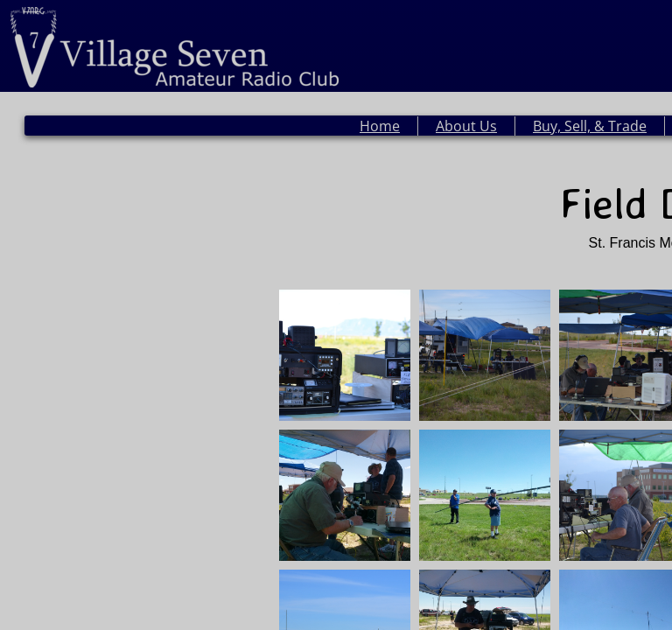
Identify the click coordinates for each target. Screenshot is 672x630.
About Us (466, 126)
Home (380, 126)
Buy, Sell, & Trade (590, 126)
